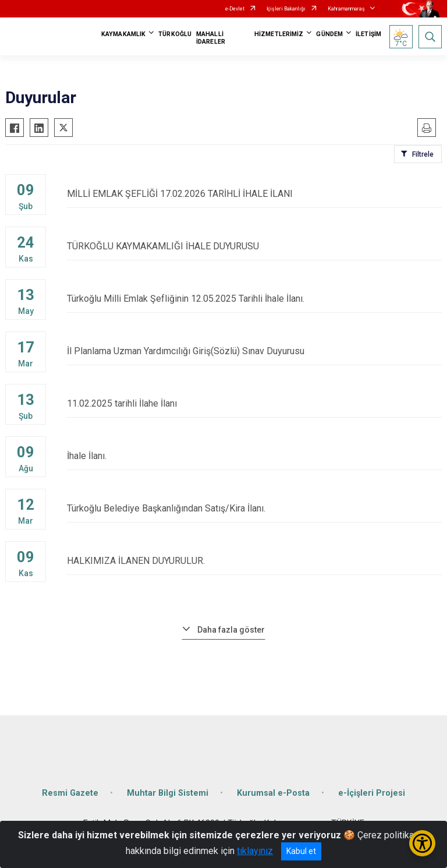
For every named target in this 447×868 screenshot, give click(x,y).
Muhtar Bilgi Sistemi (168, 793)
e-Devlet (235, 9)
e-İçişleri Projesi (372, 793)
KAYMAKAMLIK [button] (123, 34)
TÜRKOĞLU (175, 34)
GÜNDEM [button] (329, 34)
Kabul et (301, 851)
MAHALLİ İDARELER (211, 38)
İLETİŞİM (368, 34)
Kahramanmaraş (346, 9)
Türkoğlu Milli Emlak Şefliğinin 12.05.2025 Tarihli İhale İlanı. (254, 299)
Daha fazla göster (231, 630)
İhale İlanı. (254, 456)
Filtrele (423, 154)
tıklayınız (255, 851)
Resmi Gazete (70, 793)
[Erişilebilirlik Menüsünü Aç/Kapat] (422, 843)
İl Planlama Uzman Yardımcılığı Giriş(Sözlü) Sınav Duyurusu (254, 351)
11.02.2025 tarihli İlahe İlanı (254, 403)
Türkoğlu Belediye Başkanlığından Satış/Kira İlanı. (254, 508)
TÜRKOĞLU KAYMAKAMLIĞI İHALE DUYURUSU (254, 246)
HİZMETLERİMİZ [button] (279, 34)
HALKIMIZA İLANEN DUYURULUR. (254, 561)
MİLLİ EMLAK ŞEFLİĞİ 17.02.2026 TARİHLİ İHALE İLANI (254, 194)
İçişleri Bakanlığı (286, 9)
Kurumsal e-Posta (273, 793)
